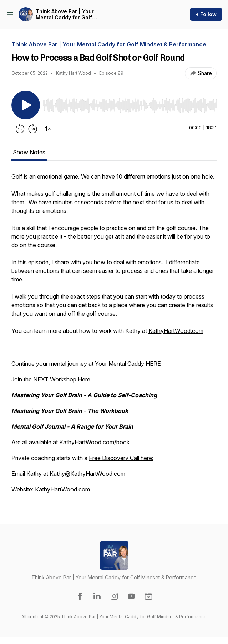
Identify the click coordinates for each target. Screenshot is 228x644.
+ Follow (206, 14)
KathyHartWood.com (176, 331)
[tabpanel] (114, 336)
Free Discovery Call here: (121, 458)
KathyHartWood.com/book (94, 442)
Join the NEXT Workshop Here (51, 379)
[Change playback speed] (48, 129)
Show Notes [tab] (29, 152)
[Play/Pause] (26, 105)
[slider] (130, 105)
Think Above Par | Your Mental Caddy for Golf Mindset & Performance (66, 14)
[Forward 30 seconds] (33, 129)
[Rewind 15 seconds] (20, 129)
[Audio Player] (130, 103)
